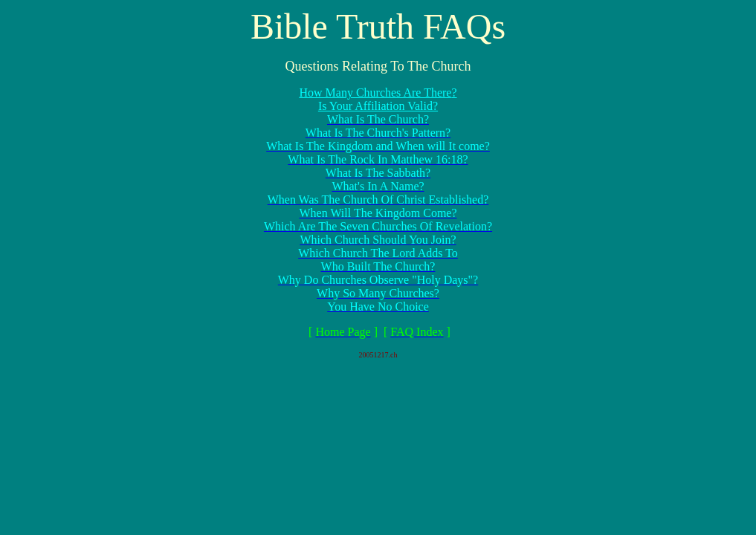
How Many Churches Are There (375, 93)
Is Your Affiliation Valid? (378, 106)
